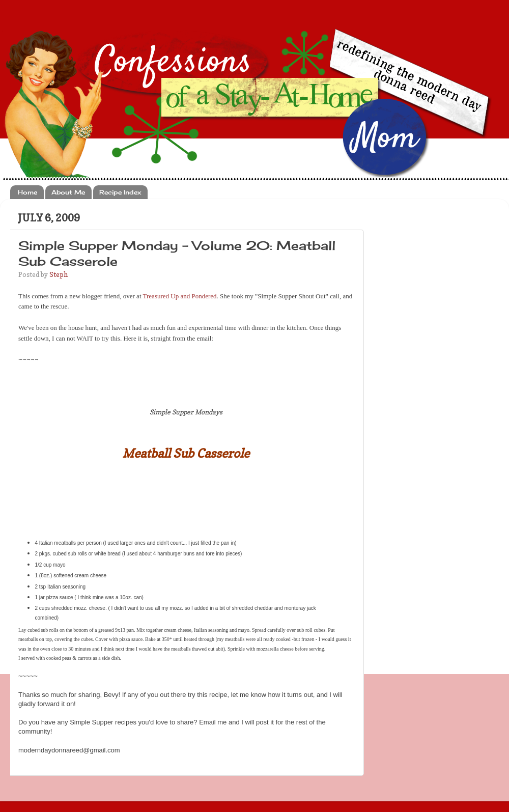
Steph (59, 274)
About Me (68, 192)
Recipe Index (120, 192)
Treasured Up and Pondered (180, 296)
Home (27, 192)
